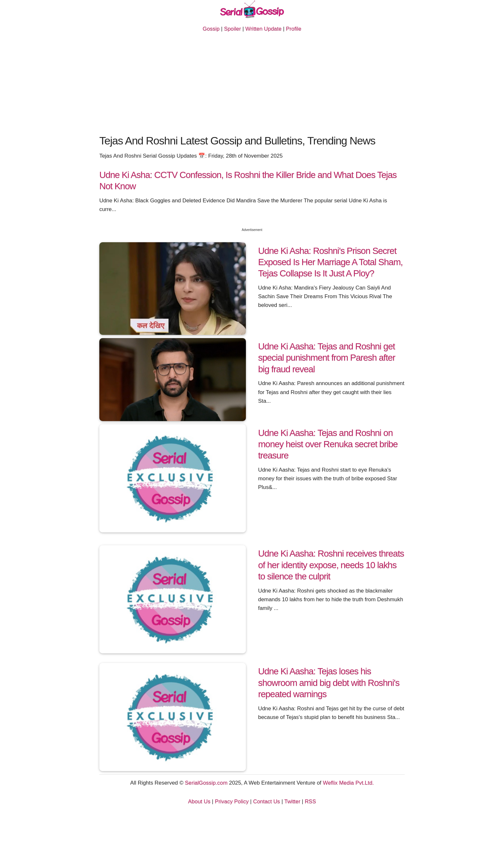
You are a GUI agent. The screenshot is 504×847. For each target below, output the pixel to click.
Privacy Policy (232, 801)
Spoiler (233, 29)
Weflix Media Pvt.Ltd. (348, 783)
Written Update (263, 29)
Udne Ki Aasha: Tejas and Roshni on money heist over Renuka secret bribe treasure (328, 444)
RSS (310, 801)
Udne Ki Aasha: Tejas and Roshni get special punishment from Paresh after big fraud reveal (327, 358)
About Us (199, 801)
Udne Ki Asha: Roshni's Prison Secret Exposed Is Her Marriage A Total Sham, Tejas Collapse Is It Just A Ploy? (330, 262)
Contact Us (266, 801)
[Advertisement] (252, 85)
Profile (294, 29)
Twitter (292, 801)
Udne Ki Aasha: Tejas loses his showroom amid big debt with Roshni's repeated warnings (329, 682)
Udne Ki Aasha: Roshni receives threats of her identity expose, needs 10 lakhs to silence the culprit (331, 565)
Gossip (211, 29)
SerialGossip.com (206, 783)
